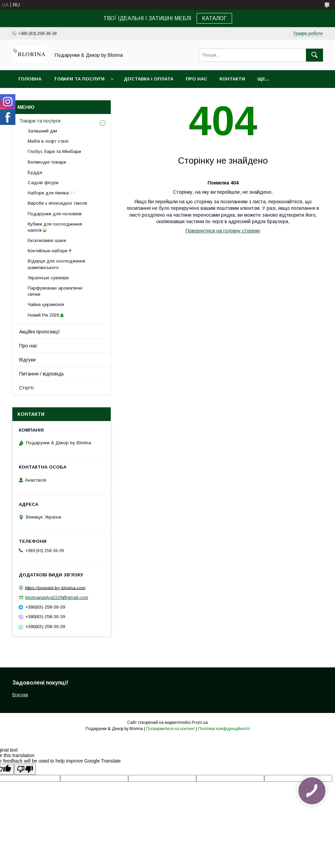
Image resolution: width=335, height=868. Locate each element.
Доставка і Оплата (149, 79)
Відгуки (27, 360)
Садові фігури (43, 183)
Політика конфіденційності (224, 729)
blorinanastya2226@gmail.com (57, 597)
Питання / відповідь (42, 374)
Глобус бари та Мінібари (54, 151)
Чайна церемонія (46, 304)
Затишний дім (42, 131)
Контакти (232, 79)
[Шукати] (314, 55)
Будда (35, 172)
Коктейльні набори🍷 (50, 251)
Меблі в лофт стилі (48, 141)
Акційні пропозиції (39, 332)
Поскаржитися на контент (170, 729)
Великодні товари (47, 162)
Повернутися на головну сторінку (223, 231)
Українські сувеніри (48, 278)
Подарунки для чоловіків (55, 214)
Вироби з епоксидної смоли (57, 203)
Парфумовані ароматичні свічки (55, 291)
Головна (30, 79)
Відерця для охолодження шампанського (56, 264)
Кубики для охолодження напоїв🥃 (55, 227)
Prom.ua (200, 723)
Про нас (196, 79)
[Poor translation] (25, 769)
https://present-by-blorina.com (55, 588)
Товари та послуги (79, 79)
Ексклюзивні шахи (47, 240)
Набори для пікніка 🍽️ (52, 193)
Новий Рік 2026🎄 (46, 315)
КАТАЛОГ (214, 18)
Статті (26, 388)
